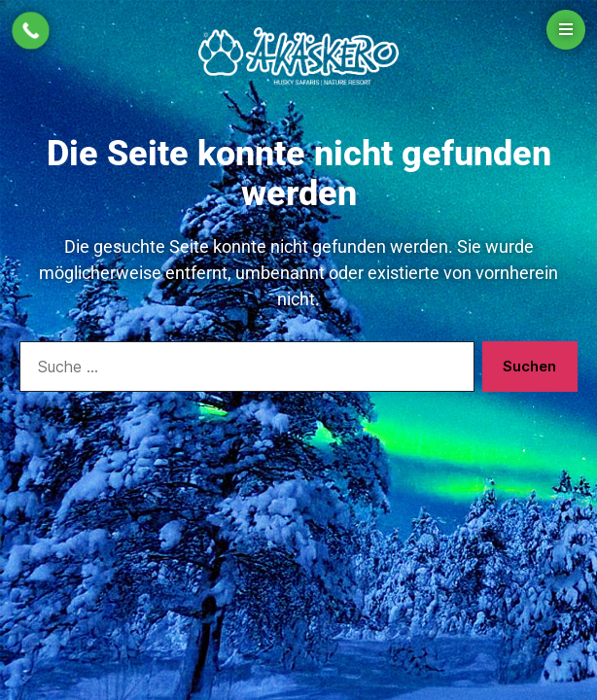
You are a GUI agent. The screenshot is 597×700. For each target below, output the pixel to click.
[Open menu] (566, 30)
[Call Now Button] (31, 31)
